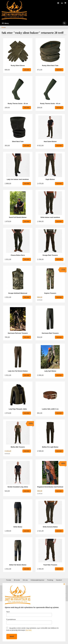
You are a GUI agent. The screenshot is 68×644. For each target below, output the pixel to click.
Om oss (25, 580)
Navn (29, 614)
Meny (5, 23)
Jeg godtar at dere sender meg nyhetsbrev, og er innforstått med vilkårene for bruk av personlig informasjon (33, 629)
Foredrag (50, 580)
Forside (4, 27)
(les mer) (29, 630)
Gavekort (59, 580)
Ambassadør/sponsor (37, 580)
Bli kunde (17, 580)
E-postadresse (29, 622)
